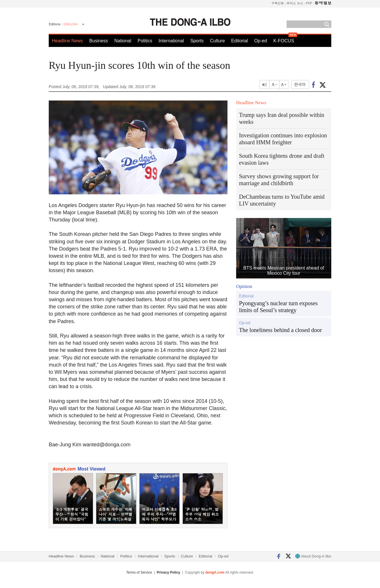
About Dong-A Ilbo (313, 556)
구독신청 (278, 3)
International (171, 41)
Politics (145, 41)
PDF (309, 3)
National (123, 41)
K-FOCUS (284, 41)
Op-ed (261, 41)
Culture (217, 41)
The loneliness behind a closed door (280, 330)
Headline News (67, 41)
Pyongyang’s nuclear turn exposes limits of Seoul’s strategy (278, 307)
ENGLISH (71, 24)
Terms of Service (139, 572)
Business (99, 41)
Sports (197, 41)
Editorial (240, 41)
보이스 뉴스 (295, 3)
